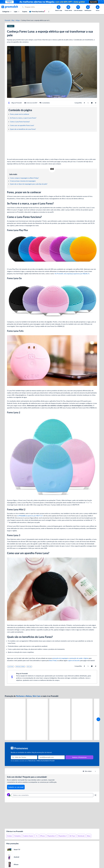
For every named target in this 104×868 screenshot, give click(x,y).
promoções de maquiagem (60, 655)
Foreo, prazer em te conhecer (20, 111)
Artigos (18, 17)
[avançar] (98, 716)
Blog (13, 17)
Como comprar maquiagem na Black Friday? (24, 175)
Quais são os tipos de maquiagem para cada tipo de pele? (29, 181)
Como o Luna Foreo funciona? (20, 118)
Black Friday (53, 657)
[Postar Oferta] (68, 9)
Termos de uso (32, 758)
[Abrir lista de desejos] (78, 9)
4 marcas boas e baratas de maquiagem (23, 178)
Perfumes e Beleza (24, 693)
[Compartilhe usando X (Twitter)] (88, 100)
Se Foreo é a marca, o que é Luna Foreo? (23, 115)
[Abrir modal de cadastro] (98, 9)
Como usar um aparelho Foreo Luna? (22, 122)
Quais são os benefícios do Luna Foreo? (23, 126)
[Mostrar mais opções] (49, 12)
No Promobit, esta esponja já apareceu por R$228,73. (72, 270)
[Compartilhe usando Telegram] (96, 100)
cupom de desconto (74, 657)
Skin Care (36, 693)
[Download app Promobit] (59, 9)
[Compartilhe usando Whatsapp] (92, 100)
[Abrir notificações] (88, 9)
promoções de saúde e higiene (79, 655)
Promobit (7, 17)
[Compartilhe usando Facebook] (84, 100)
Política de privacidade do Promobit (46, 758)
